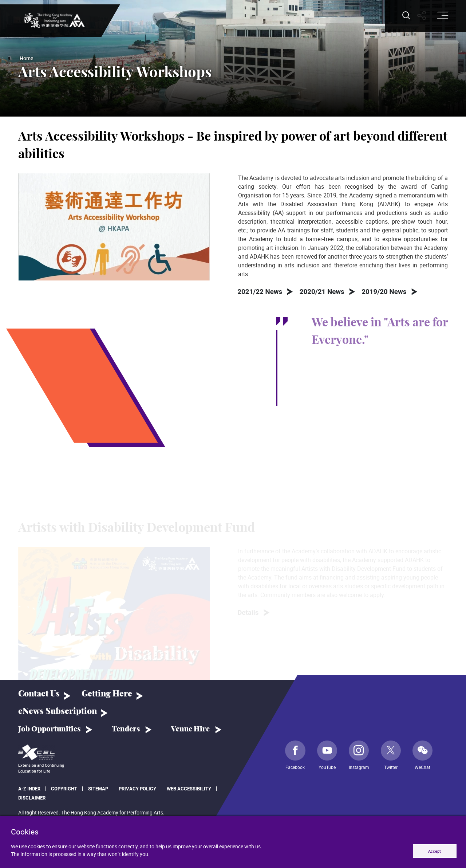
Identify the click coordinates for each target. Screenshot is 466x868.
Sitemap (98, 791)
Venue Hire (190, 731)
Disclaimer (32, 800)
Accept (432, 850)
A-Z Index (29, 791)
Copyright (64, 791)
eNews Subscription (58, 713)
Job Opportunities (49, 731)
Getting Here (107, 696)
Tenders (126, 731)
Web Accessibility (189, 791)
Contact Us (39, 696)
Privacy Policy (137, 791)
